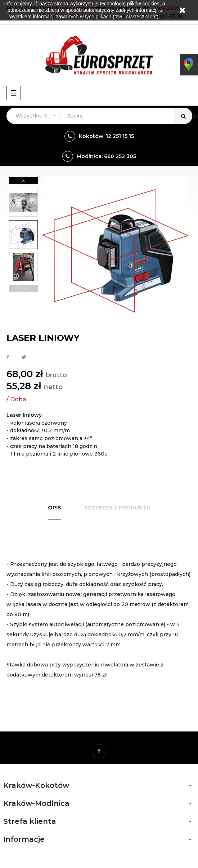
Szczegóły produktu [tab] (117, 508)
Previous (23, 288)
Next (23, 181)
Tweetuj (24, 357)
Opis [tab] (55, 508)
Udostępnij (8, 357)
